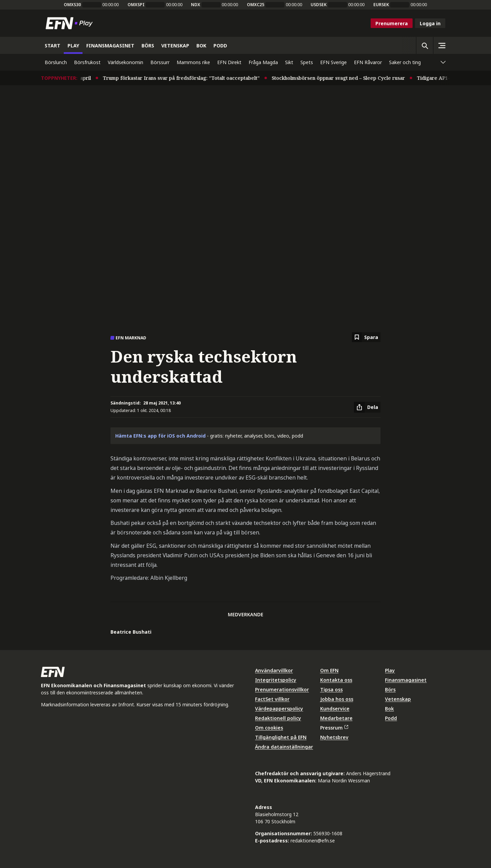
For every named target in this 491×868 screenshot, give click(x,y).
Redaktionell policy (278, 718)
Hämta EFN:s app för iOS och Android (160, 436)
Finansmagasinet (406, 680)
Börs (390, 689)
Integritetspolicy (276, 680)
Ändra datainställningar (284, 747)
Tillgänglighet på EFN (281, 737)
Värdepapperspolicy (279, 709)
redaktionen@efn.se (313, 841)
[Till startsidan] (71, 23)
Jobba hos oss (337, 699)
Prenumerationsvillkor (282, 689)
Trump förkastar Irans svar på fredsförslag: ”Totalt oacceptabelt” (185, 78)
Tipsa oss (331, 689)
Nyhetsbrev (334, 737)
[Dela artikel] (367, 407)
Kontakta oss (336, 680)
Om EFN (329, 670)
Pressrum (334, 728)
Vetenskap (398, 699)
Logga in (430, 23)
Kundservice (335, 709)
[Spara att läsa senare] (366, 337)
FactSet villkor (272, 699)
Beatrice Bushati (131, 632)
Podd (391, 718)
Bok (389, 709)
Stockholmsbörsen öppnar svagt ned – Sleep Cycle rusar (343, 78)
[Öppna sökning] (425, 45)
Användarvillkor (274, 670)
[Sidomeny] (442, 45)
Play (390, 670)
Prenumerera (392, 23)
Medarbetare (336, 718)
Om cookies (269, 728)
